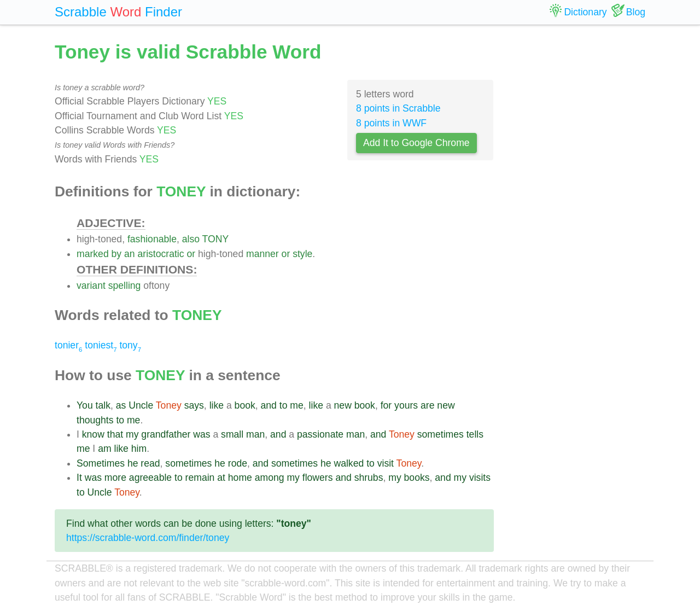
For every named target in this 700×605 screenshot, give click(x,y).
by (117, 254)
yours (406, 405)
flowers (318, 478)
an (130, 254)
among (270, 478)
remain (200, 478)
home (240, 478)
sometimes (441, 434)
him (139, 449)
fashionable (152, 239)
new (343, 405)
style (302, 254)
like (217, 405)
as (121, 405)
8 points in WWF (391, 123)
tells (475, 434)
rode (238, 463)
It (79, 478)
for (386, 405)
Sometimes (101, 463)
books (417, 478)
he (133, 463)
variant (91, 286)
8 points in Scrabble (398, 108)
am (104, 449)
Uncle (141, 405)
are (427, 405)
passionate (320, 434)
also (191, 239)
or (191, 254)
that (115, 434)
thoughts (95, 420)
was (202, 434)
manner (262, 254)
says (194, 405)
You (85, 405)
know (93, 434)
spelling (125, 286)
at (221, 478)
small (232, 434)
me (296, 405)
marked (93, 254)
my (132, 434)
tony (130, 345)
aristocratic (161, 254)
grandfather (166, 434)
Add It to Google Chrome (416, 143)
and (269, 405)
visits (480, 478)
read (150, 463)
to (284, 405)
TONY (216, 239)
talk (103, 405)
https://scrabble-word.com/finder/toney (148, 538)
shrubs (369, 478)
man (255, 434)
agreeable (150, 478)
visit (386, 463)
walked (349, 463)
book (245, 405)
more (115, 478)
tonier (68, 345)
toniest (101, 345)
